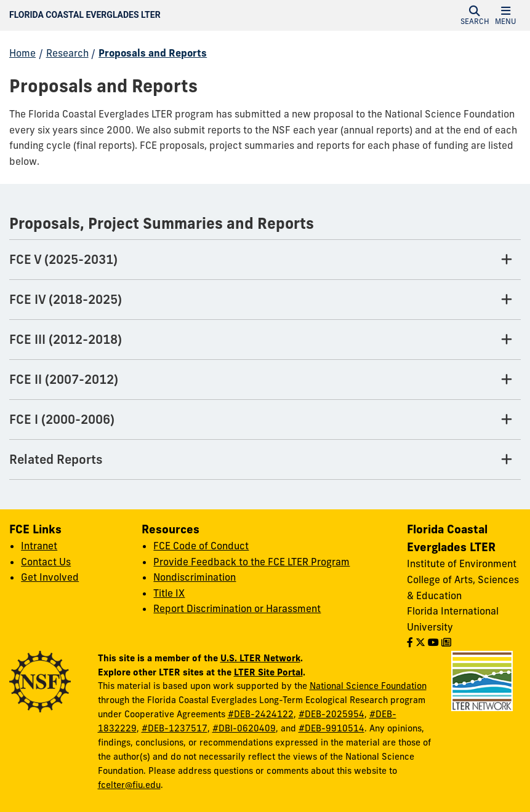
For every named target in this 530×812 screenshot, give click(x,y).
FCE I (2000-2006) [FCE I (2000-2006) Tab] (62, 419)
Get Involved (50, 577)
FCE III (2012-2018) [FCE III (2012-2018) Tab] (66, 339)
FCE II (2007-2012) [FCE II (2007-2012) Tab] (64, 379)
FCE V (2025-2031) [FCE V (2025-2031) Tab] (63, 259)
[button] (475, 15)
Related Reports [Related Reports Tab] (56, 459)
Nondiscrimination (195, 577)
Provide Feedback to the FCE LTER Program (251, 562)
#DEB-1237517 (175, 728)
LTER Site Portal (268, 672)
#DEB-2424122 (261, 714)
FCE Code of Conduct (201, 546)
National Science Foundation (368, 686)
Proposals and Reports (153, 53)
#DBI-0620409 (244, 728)
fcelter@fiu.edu (129, 785)
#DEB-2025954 (331, 714)
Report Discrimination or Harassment (237, 608)
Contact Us (46, 562)
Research (67, 53)
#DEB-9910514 (331, 728)
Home (22, 53)
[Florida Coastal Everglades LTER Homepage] (188, 15)
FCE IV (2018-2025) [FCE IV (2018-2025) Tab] (66, 299)
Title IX (169, 593)
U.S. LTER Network (260, 658)
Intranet (39, 546)
